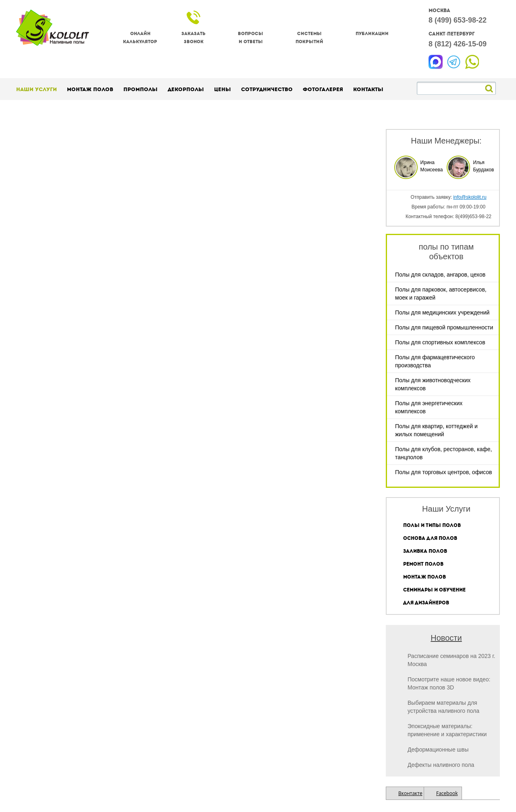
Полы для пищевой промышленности (444, 327)
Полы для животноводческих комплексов (433, 384)
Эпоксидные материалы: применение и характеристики (447, 730)
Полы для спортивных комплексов (440, 342)
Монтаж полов (90, 89)
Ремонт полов (423, 564)
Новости (446, 638)
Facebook (447, 793)
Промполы (140, 89)
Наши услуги (36, 89)
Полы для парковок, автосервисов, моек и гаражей (441, 294)
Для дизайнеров (426, 603)
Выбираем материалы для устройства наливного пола (443, 707)
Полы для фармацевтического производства (435, 361)
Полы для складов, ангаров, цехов (440, 275)
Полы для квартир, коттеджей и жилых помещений (436, 430)
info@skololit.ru (470, 197)
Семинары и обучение (434, 590)
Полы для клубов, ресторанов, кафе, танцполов (443, 453)
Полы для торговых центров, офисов (443, 472)
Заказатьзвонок (193, 38)
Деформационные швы (438, 750)
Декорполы (186, 89)
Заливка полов (425, 551)
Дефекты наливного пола (441, 765)
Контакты (368, 89)
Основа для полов (430, 538)
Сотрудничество (267, 89)
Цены (223, 89)
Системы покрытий (309, 38)
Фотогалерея (323, 89)
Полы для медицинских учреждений (442, 312)
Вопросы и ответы (251, 38)
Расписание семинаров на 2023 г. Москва (451, 660)
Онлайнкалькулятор (140, 38)
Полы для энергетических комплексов (429, 407)
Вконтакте (410, 793)
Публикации (372, 34)
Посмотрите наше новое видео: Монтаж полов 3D (449, 683)
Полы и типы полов (432, 525)
